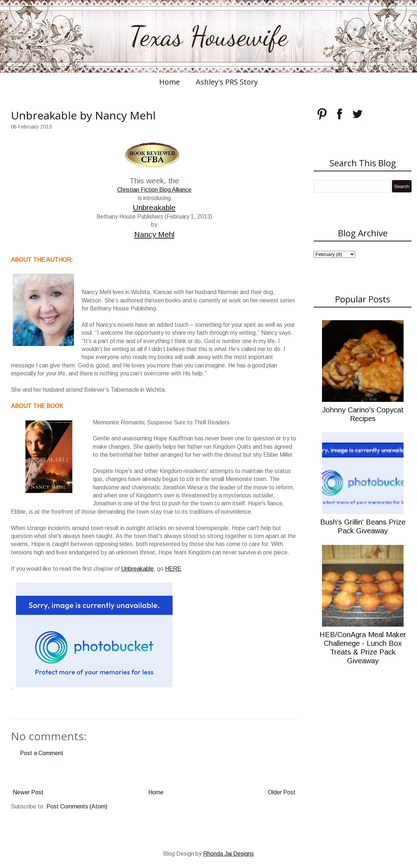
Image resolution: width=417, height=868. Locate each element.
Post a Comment (42, 753)
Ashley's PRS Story (227, 82)
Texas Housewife (208, 36)
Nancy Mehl (154, 234)
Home (170, 82)
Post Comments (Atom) (77, 806)
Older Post (282, 792)
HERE (173, 569)
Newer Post (28, 792)
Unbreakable (154, 207)
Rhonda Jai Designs (228, 854)
